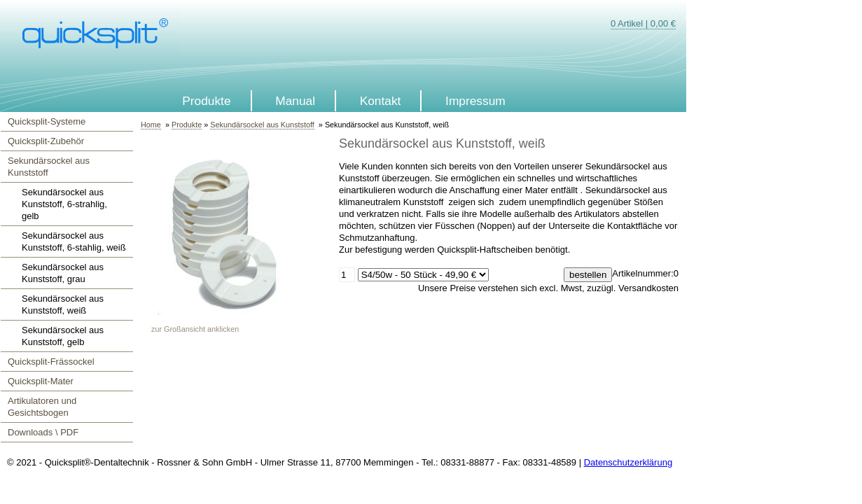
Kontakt (381, 101)
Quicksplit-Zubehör (46, 141)
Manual (295, 101)
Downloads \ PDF (43, 432)
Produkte (206, 101)
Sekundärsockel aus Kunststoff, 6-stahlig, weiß (74, 241)
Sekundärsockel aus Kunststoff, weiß (63, 304)
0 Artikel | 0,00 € (643, 23)
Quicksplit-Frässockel (51, 362)
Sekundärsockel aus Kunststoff (49, 167)
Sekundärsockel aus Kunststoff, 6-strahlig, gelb (64, 204)
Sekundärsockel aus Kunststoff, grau (63, 273)
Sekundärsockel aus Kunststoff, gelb (63, 336)
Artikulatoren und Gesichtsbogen (42, 407)
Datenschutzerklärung (628, 462)
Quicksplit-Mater (41, 381)
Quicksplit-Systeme (47, 121)
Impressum (475, 101)
